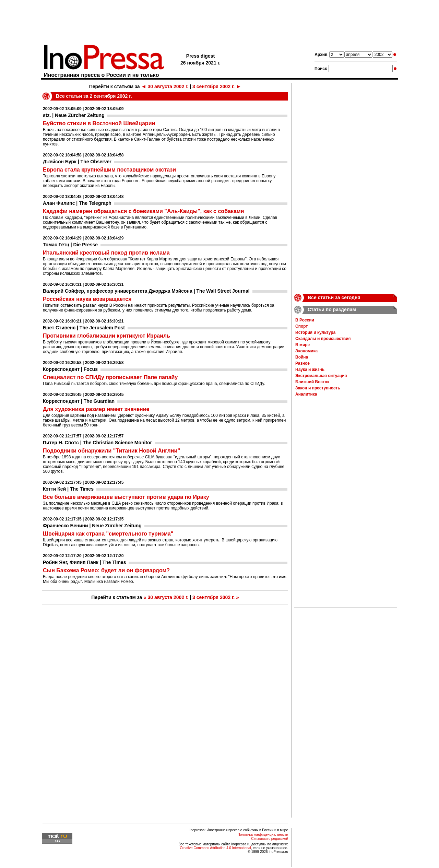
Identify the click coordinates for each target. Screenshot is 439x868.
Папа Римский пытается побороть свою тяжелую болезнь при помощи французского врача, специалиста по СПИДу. (154, 384)
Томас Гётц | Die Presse (70, 245)
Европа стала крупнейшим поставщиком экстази (109, 170)
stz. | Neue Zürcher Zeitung (74, 115)
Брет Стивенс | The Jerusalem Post (84, 328)
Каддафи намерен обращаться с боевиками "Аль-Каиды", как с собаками (144, 211)
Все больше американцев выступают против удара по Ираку (126, 497)
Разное (302, 363)
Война (302, 357)
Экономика (306, 351)
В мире (302, 345)
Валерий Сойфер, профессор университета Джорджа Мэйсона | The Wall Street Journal (146, 291)
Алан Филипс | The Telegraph (77, 203)
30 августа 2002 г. (165, 86)
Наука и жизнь (310, 370)
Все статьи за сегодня (334, 297)
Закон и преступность (318, 388)
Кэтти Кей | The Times (68, 489)
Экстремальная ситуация (321, 376)
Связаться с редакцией (270, 839)
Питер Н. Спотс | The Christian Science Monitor (97, 443)
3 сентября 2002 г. (217, 86)
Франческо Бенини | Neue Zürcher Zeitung (92, 526)
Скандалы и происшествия (323, 339)
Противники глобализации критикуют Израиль (106, 336)
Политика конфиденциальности (263, 835)
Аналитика (306, 394)
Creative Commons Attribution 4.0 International (215, 848)
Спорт (301, 326)
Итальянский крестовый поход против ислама (106, 253)
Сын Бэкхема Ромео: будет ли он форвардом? (106, 570)
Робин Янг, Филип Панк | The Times (84, 562)
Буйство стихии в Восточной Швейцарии (99, 123)
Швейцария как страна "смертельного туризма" (108, 534)
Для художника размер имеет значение (96, 409)
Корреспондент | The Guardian (79, 401)
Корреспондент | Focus (70, 369)
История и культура (315, 332)
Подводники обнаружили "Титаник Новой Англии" (111, 451)
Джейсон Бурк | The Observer (77, 162)
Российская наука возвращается (87, 299)
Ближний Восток (312, 382)
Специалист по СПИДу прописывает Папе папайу (110, 377)
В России (305, 320)
